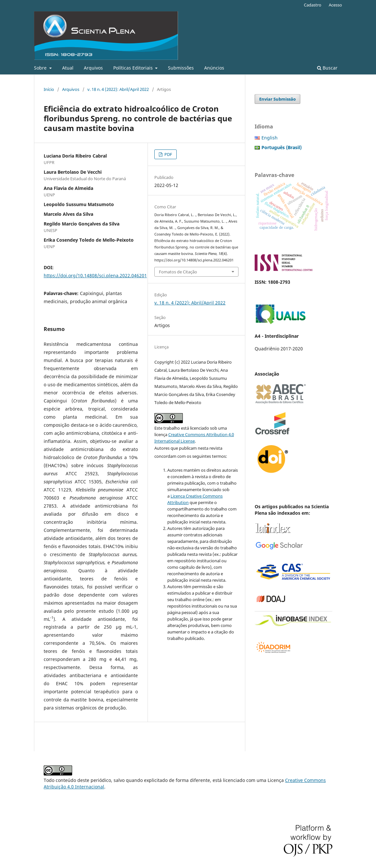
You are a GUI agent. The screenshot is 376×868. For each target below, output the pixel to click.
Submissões (181, 68)
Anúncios (214, 68)
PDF (168, 154)
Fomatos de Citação (178, 272)
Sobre (41, 68)
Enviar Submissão (277, 99)
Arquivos (93, 68)
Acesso (335, 5)
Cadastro (313, 5)
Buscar (327, 68)
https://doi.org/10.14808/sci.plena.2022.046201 (95, 275)
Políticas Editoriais (134, 68)
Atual (68, 68)
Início (49, 89)
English (270, 138)
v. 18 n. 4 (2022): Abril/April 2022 (118, 89)
